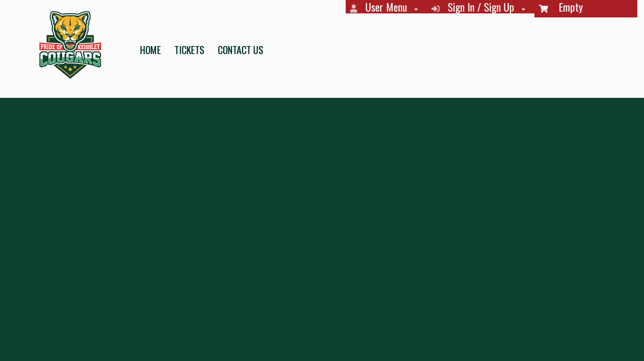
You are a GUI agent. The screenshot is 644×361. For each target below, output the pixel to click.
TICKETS (189, 50)
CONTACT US (241, 50)
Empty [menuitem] (561, 7)
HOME (150, 50)
